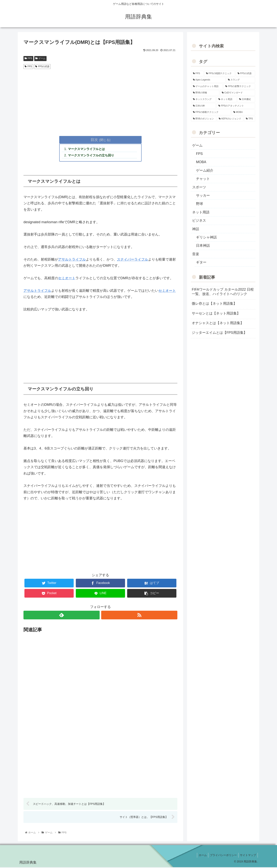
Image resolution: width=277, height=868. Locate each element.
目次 (94, 140)
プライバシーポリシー (222, 856)
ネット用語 (201, 212)
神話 (196, 229)
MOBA (201, 162)
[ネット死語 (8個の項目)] (227, 99)
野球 (199, 204)
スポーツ (199, 187)
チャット (203, 179)
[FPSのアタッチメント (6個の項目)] (236, 106)
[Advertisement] (100, 100)
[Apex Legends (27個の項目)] (208, 80)
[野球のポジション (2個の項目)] (204, 119)
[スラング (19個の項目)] (241, 80)
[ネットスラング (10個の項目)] (204, 99)
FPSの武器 (42, 66)
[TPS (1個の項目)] (250, 119)
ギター (201, 262)
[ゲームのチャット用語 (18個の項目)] (207, 86)
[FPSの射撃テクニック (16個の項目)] (239, 86)
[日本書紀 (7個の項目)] (246, 99)
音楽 (196, 254)
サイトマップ (248, 856)
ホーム (200, 856)
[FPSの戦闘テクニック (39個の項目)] (220, 74)
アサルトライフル (72, 260)
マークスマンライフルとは (87, 149)
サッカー (203, 195)
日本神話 (203, 246)
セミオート (67, 279)
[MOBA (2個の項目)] (243, 112)
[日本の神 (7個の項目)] (204, 106)
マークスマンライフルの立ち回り (91, 156)
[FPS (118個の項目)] (197, 74)
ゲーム (40, 58)
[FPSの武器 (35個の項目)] (245, 74)
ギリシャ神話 (206, 237)
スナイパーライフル (133, 260)
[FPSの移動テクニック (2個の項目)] (211, 112)
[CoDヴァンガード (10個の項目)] (238, 93)
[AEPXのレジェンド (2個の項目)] (230, 119)
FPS (28, 58)
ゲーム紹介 (205, 170)
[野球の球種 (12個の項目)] (205, 93)
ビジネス (199, 221)
